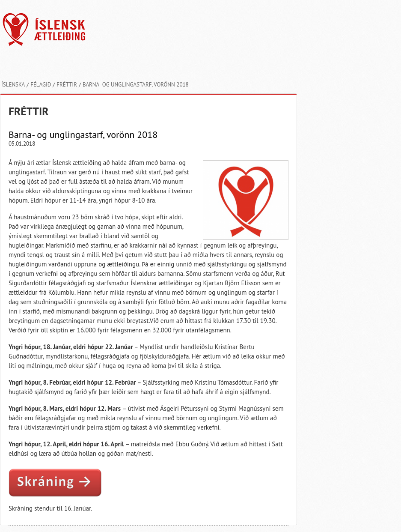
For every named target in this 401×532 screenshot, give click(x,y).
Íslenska (13, 85)
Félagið (41, 85)
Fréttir (67, 85)
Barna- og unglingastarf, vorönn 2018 (136, 85)
